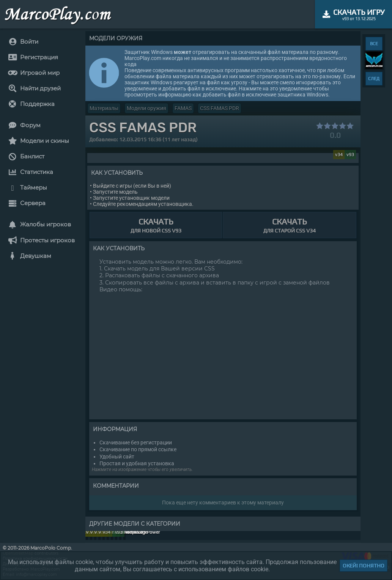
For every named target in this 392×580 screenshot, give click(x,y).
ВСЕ (374, 44)
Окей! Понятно (364, 566)
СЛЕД (374, 79)
